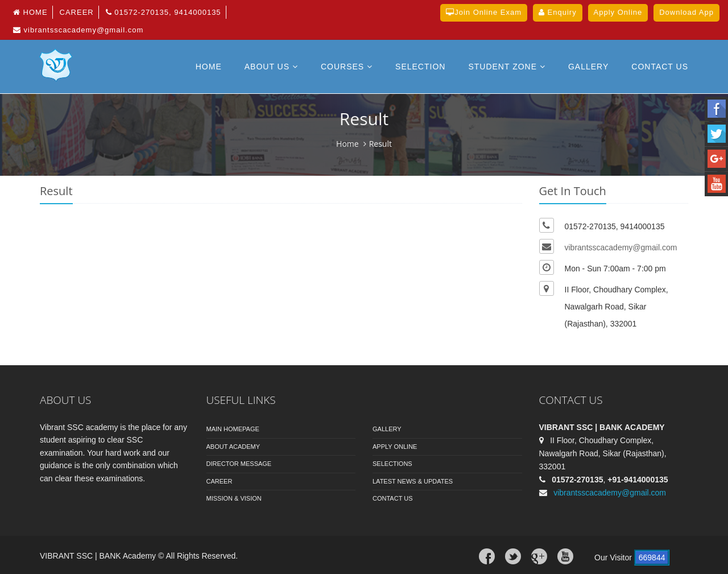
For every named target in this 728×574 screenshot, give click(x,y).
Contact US (660, 67)
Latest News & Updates (413, 481)
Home (30, 12)
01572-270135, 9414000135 (164, 12)
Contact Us (393, 498)
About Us (271, 67)
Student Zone (507, 67)
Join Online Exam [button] (484, 12)
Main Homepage (233, 429)
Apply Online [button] (618, 12)
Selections (392, 464)
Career (77, 12)
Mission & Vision (234, 498)
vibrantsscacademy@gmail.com (78, 30)
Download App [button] (686, 12)
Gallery (588, 67)
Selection (420, 67)
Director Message (239, 464)
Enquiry (558, 12)
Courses (347, 67)
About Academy (233, 447)
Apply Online (395, 447)
